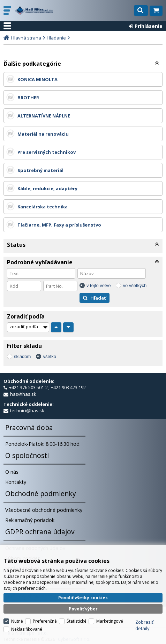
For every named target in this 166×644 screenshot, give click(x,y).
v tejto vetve (99, 285)
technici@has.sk (27, 410)
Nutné (17, 617)
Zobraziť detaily (144, 621)
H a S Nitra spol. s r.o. (35, 10)
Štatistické (77, 617)
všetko (50, 356)
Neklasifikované (27, 625)
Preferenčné (45, 617)
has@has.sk (23, 394)
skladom (22, 356)
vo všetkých (135, 285)
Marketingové (110, 617)
